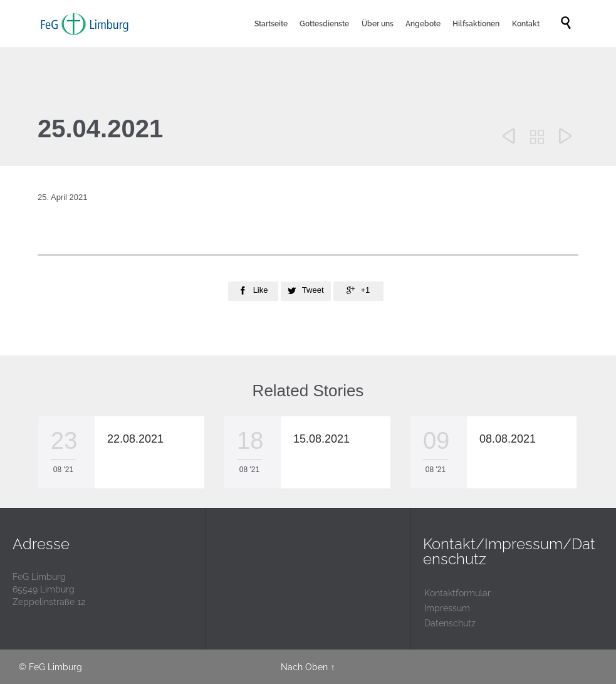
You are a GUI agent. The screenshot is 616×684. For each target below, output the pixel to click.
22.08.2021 (135, 439)
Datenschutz (450, 623)
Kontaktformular (457, 593)
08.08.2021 (508, 439)
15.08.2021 (321, 439)
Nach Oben (304, 667)
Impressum (447, 608)
